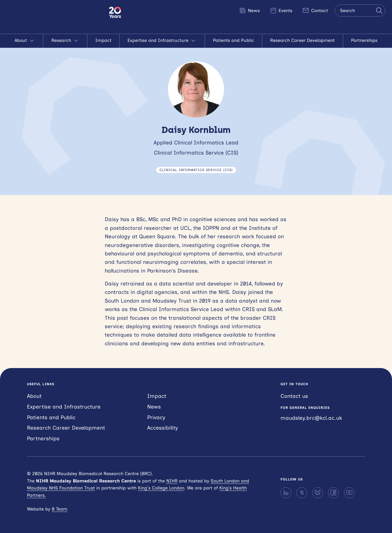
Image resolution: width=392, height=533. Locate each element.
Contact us (294, 396)
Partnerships (364, 40)
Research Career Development (302, 40)
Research (65, 41)
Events (281, 10)
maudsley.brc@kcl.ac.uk (311, 418)
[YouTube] (349, 493)
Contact (315, 10)
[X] (302, 493)
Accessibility (163, 428)
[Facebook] (333, 493)
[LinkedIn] (286, 493)
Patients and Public (233, 40)
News (249, 10)
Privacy (156, 417)
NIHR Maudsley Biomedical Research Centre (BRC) (54, 17)
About (25, 41)
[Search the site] (360, 11)
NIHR (172, 481)
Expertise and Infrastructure (162, 41)
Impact (103, 40)
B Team (60, 509)
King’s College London (161, 488)
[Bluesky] (318, 493)
